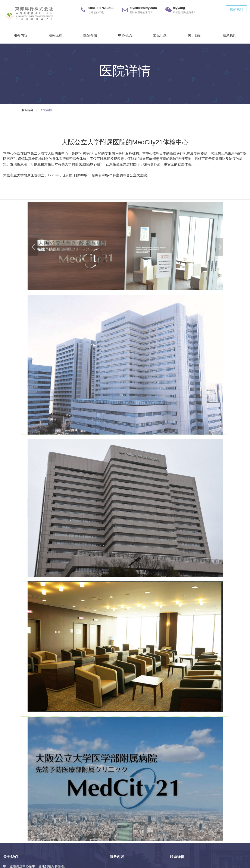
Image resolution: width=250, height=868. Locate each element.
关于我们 (195, 35)
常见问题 (160, 35)
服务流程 (55, 35)
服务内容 (21, 35)
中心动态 (125, 35)
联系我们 (236, 9)
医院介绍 (90, 35)
